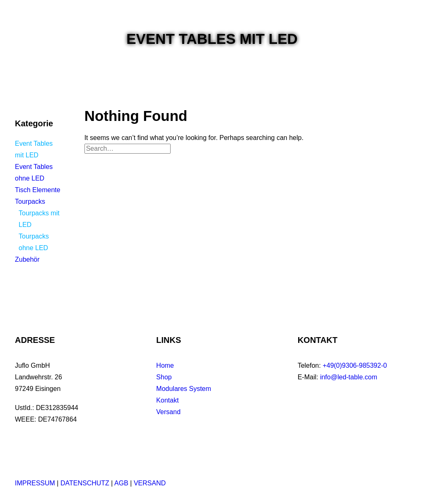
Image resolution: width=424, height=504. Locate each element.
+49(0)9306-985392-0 (355, 365)
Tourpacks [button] (30, 201)
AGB (121, 483)
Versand (168, 412)
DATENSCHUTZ (85, 483)
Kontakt (167, 400)
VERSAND (150, 483)
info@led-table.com (349, 377)
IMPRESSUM (35, 483)
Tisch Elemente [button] (38, 190)
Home (165, 365)
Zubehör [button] (27, 259)
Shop (164, 377)
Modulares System (184, 389)
